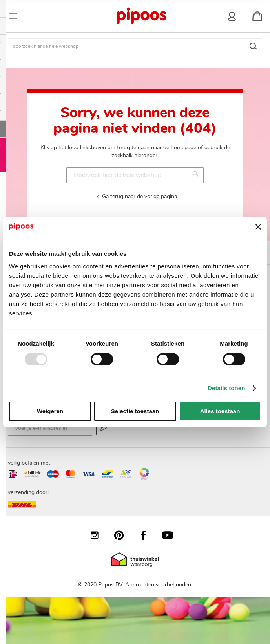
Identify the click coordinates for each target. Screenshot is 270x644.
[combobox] (135, 46)
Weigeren (50, 411)
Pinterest (123, 535)
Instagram (99, 535)
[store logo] (141, 16)
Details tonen (226, 388)
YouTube (171, 535)
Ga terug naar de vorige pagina (140, 196)
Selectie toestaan (135, 411)
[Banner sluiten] (258, 227)
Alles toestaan (220, 411)
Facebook (147, 535)
